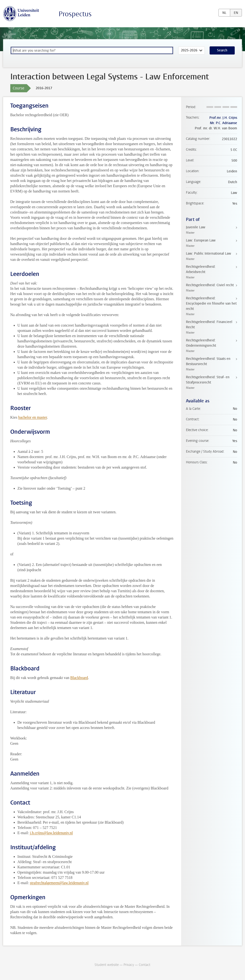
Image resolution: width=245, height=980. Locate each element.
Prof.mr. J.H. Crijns (223, 118)
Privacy (129, 965)
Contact (145, 965)
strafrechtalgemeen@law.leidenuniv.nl (59, 883)
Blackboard (79, 678)
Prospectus (75, 14)
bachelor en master (33, 417)
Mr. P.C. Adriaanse (223, 123)
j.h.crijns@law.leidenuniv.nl (51, 833)
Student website (107, 965)
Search (222, 50)
